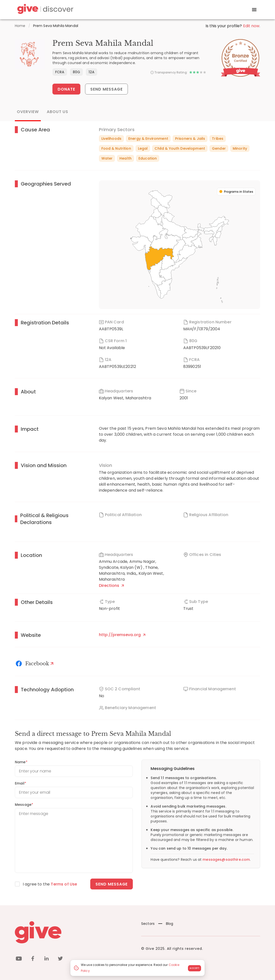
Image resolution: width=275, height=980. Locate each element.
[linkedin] (46, 959)
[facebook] (33, 959)
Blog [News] (166, 924)
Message (24, 805)
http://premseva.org (122, 635)
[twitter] (60, 959)
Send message (112, 884)
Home (20, 26)
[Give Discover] (45, 10)
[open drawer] (254, 10)
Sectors (148, 924)
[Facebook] (35, 664)
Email (21, 783)
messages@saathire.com (226, 860)
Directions (111, 586)
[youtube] (19, 959)
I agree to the (50, 884)
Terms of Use (64, 884)
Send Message (107, 89)
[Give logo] (74, 932)
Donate (66, 89)
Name (21, 762)
